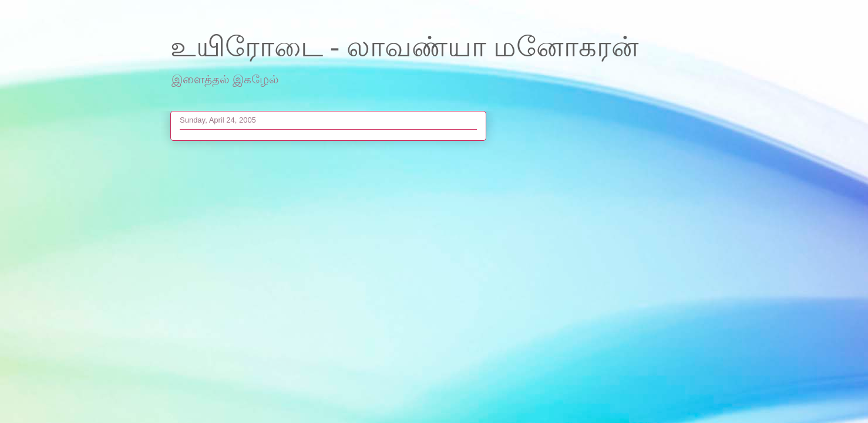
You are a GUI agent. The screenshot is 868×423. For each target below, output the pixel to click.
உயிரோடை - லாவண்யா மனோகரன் (405, 47)
